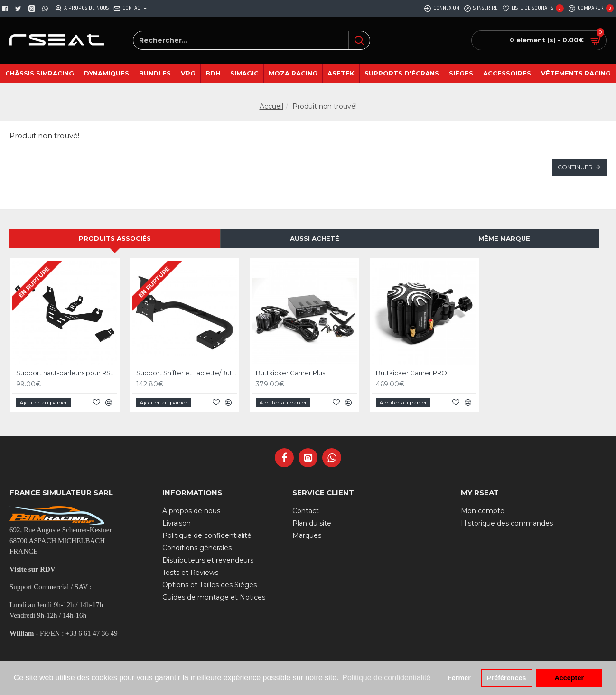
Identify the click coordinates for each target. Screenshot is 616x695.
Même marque (504, 238)
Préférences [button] (506, 678)
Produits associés (115, 238)
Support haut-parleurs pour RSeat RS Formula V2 (67, 373)
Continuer (575, 167)
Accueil (271, 106)
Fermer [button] (459, 678)
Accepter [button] (569, 678)
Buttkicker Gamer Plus (290, 373)
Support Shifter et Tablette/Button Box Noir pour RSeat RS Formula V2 (187, 373)
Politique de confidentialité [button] (386, 678)
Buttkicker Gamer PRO (411, 373)
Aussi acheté (315, 238)
